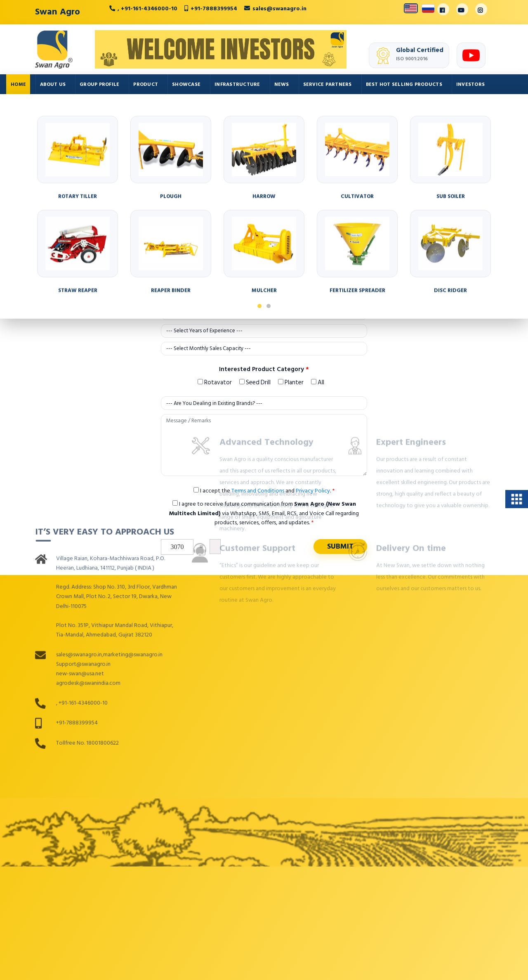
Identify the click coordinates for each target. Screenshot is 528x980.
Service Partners (328, 84)
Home (18, 84)
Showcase (186, 84)
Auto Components (37, 108)
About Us (53, 84)
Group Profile (99, 84)
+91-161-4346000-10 (149, 8)
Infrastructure (237, 84)
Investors (470, 84)
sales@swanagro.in (279, 8)
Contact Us (93, 108)
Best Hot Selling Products (404, 84)
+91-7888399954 (214, 8)
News (282, 84)
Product (146, 84)
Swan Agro (58, 12)
